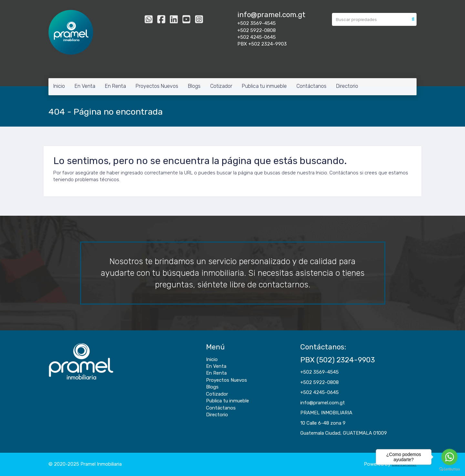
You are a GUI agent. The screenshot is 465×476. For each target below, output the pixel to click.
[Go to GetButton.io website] (449, 469)
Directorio (347, 86)
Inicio (59, 86)
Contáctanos (311, 86)
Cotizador (221, 86)
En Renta (115, 86)
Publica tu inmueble (264, 86)
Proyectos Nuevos (157, 86)
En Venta (85, 86)
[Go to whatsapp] (449, 457)
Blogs (194, 86)
